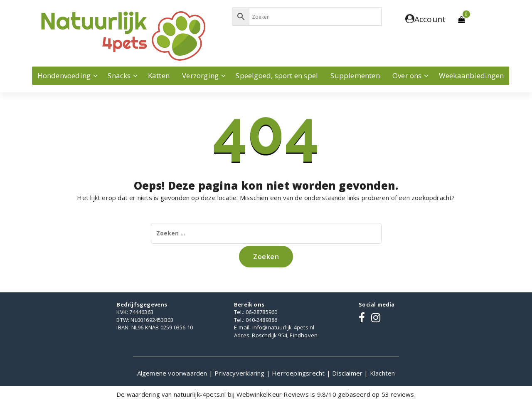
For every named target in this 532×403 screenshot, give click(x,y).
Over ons (407, 75)
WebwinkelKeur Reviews (273, 394)
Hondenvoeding (64, 75)
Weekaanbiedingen (471, 75)
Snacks (119, 75)
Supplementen (355, 75)
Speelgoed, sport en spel (277, 75)
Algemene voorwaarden (173, 373)
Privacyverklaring (240, 373)
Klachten (383, 373)
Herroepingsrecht (299, 373)
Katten (159, 75)
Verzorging (200, 75)
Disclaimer (348, 373)
